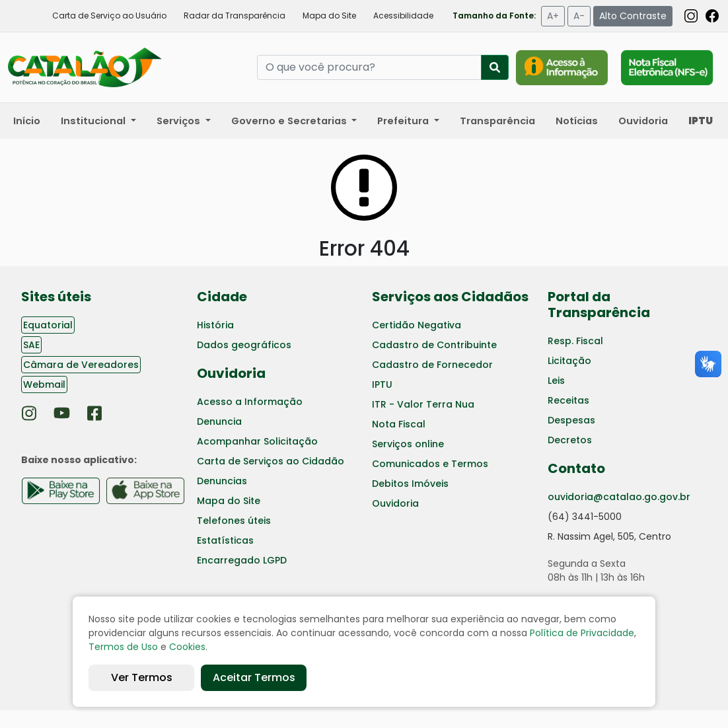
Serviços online (408, 444)
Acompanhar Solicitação (257, 441)
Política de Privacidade (582, 633)
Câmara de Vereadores (81, 365)
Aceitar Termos (254, 677)
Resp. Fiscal (575, 341)
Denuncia (219, 421)
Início (27, 121)
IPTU (382, 384)
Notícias (577, 121)
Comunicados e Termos (430, 464)
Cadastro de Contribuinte (434, 345)
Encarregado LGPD (242, 560)
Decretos (570, 440)
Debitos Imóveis (410, 484)
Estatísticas (225, 540)
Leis (556, 381)
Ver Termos (142, 677)
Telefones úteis (234, 521)
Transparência (497, 121)
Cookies (187, 647)
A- (579, 16)
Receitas (568, 400)
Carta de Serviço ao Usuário (109, 16)
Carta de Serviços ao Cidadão (271, 461)
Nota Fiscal (399, 424)
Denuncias (222, 481)
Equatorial (48, 325)
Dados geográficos (244, 345)
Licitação (569, 361)
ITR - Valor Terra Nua (423, 404)
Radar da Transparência (235, 16)
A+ (553, 16)
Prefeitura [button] (404, 121)
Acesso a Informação (250, 402)
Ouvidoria (643, 121)
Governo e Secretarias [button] (290, 121)
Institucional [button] (94, 121)
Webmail (44, 384)
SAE (31, 345)
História (215, 325)
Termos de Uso (123, 647)
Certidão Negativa (417, 325)
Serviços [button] (180, 121)
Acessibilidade (403, 16)
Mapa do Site (329, 16)
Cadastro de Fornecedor (432, 365)
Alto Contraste (633, 16)
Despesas (571, 420)
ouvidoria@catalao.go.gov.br (619, 497)
